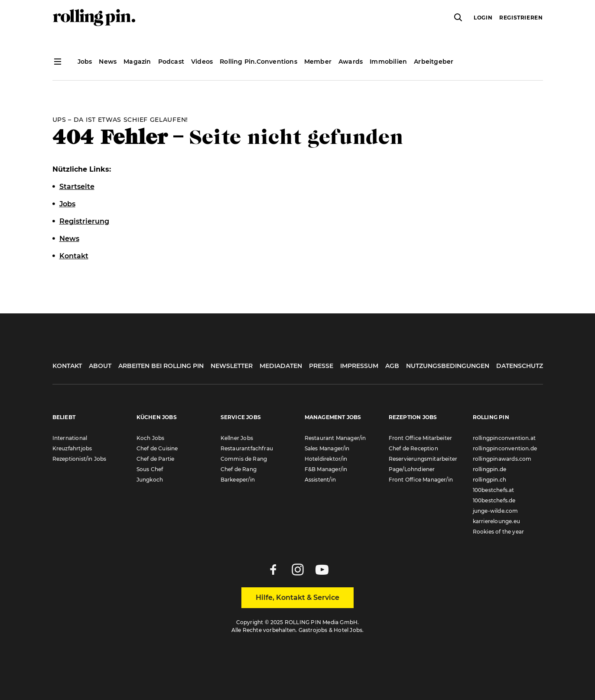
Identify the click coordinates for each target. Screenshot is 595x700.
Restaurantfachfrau (247, 448)
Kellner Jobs (237, 438)
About (100, 366)
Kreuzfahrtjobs (72, 448)
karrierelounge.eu (496, 521)
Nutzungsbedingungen (448, 366)
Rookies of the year (499, 532)
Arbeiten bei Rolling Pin (161, 366)
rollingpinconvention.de (505, 448)
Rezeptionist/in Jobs (80, 459)
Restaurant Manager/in (335, 438)
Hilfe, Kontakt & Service (297, 597)
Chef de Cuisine (157, 448)
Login (483, 18)
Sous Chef (150, 469)
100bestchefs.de (494, 500)
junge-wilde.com (496, 511)
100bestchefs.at (494, 490)
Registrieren (521, 18)
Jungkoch (150, 480)
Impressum (359, 366)
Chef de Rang (239, 469)
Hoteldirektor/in (326, 459)
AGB (392, 366)
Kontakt (67, 366)
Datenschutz (520, 366)
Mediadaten (281, 366)
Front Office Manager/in (421, 480)
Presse (321, 366)
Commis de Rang (244, 459)
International (70, 438)
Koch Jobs (151, 438)
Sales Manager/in (327, 448)
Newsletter (232, 366)
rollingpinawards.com (502, 459)
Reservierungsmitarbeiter (423, 459)
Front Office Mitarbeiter (421, 438)
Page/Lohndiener (412, 469)
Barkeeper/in (238, 480)
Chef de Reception (413, 448)
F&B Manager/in (326, 469)
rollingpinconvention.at (504, 438)
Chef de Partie (156, 459)
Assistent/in (320, 480)
